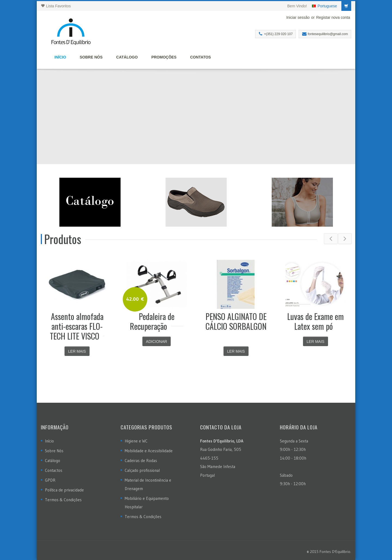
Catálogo (127, 57)
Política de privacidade (64, 490)
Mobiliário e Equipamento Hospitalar (147, 503)
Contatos (200, 57)
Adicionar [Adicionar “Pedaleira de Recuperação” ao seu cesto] (157, 341)
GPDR (50, 480)
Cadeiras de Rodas (141, 461)
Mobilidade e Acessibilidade (149, 451)
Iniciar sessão (298, 17)
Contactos (54, 470)
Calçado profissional (142, 470)
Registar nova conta (333, 17)
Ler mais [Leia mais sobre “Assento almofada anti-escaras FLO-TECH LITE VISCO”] (77, 351)
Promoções (164, 57)
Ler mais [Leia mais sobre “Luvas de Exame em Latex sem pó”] (315, 341)
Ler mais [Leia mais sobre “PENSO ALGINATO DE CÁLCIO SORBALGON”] (236, 351)
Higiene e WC (136, 441)
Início (60, 57)
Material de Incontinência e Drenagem (148, 484)
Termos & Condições (63, 500)
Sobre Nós (91, 57)
